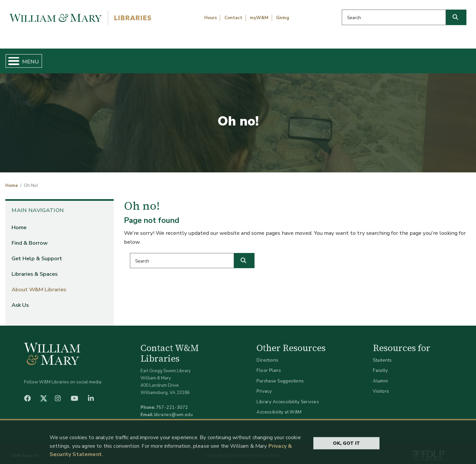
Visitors (381, 386)
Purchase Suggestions (280, 375)
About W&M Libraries (363, 58)
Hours (211, 18)
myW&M (259, 18)
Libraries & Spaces (272, 58)
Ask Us (438, 58)
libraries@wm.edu (174, 409)
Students (382, 355)
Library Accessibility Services (288, 396)
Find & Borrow (100, 58)
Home (36, 58)
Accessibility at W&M (279, 407)
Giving (283, 18)
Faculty (380, 365)
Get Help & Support (183, 58)
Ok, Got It (346, 455)
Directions (267, 355)
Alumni (380, 375)
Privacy (264, 386)
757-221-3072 (172, 402)
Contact (233, 18)
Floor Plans (269, 365)
